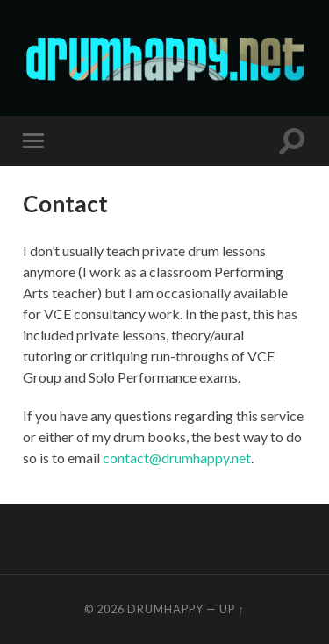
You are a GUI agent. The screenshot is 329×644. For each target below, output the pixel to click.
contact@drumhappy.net (177, 458)
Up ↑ (232, 609)
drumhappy (165, 609)
